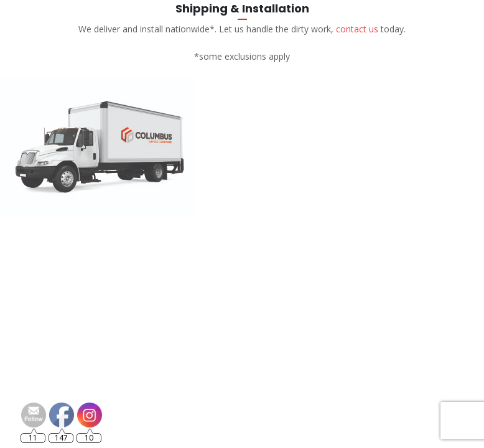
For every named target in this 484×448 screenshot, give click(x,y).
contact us (357, 29)
